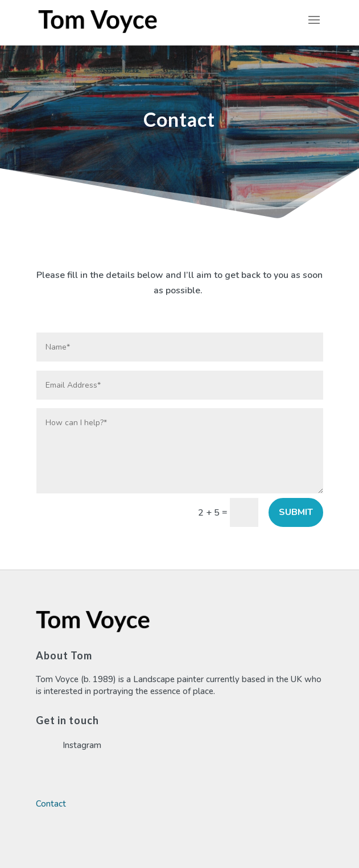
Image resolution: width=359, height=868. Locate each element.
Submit (296, 512)
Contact (51, 804)
